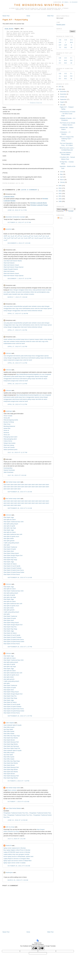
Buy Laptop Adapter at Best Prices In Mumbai (17, 850)
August (62, 102)
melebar (13, 292)
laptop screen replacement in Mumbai (15, 848)
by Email (65, 2)
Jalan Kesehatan (8, 472)
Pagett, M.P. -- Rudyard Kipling (15, 20)
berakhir (6, 294)
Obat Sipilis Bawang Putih (11, 742)
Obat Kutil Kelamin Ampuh (11, 265)
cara (5, 306)
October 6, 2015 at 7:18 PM (18, 781)
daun (14, 308)
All (71, 47)
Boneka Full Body (9, 422)
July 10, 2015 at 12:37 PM (17, 452)
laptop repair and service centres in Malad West (17, 861)
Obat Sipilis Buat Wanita (11, 738)
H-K (60, 42)
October (62, 97)
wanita (26, 356)
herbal (29, 311)
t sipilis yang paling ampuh (11, 543)
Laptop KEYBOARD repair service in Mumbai (17, 852)
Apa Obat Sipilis (8, 729)
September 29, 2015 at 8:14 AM (20, 577)
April (61, 177)
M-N (71, 42)
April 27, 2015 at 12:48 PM (18, 314)
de (31, 341)
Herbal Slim (7, 428)
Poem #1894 (9, 29)
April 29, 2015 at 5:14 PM (17, 363)
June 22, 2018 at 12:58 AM (18, 820)
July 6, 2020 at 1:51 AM (17, 839)
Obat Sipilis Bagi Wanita (11, 744)
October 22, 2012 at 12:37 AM (19, 222)
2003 (60, 191)
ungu (17, 308)
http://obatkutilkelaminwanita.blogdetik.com (29, 374)
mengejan (21, 290)
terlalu (26, 290)
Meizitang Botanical (9, 426)
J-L (60, 60)
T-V (60, 47)
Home (28, 16)
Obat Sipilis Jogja (9, 517)
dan (17, 292)
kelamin (18, 356)
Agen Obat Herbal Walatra (13, 808)
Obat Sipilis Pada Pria (10, 558)
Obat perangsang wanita (11, 420)
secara (39, 306)
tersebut (32, 294)
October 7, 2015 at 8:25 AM (18, 802)
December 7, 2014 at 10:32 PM (19, 279)
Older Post (50, 16)
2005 (60, 186)
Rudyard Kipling (36, 103)
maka (34, 290)
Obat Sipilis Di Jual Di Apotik (12, 566)
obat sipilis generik (9, 541)
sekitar (49, 290)
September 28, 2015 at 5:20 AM (20, 492)
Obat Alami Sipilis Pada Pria (12, 748)
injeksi (41, 339)
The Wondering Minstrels (39, 5)
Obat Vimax (7, 424)
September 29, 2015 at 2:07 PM (20, 716)
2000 (60, 199)
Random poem (61, 25)
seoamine (8, 229)
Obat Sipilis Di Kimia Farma (12, 574)
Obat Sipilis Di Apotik (10, 549)
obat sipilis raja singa (10, 528)
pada (10, 294)
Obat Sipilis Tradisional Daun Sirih (14, 522)
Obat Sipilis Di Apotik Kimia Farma (14, 570)
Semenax (6, 433)
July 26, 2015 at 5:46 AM (17, 475)
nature (34, 341)
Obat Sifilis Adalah (9, 734)
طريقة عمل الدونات (43, 236)
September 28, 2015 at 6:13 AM (20, 508)
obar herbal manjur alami (13, 482)
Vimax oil (6, 430)
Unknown (8, 353)
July (61, 105)
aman (32, 308)
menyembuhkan (18, 306)
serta (20, 308)
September (63, 99)
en (16, 790)
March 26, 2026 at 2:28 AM (18, 880)
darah (44, 290)
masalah (14, 294)
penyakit (25, 306)
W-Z (66, 47)
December (63, 91)
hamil (42, 308)
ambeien (26, 294)
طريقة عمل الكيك (33, 238)
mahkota (25, 308)
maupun (37, 339)
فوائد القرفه (10, 238)
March (62, 180)
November (63, 94)
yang (48, 292)
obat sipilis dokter (9, 539)
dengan (47, 306)
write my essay (10, 827)
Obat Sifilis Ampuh (9, 727)
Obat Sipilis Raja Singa (10, 560)
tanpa (45, 308)
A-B (60, 40)
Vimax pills (7, 418)
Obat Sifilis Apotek (9, 731)
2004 (60, 188)
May (61, 174)
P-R (71, 60)
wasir (19, 294)
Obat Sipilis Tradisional (10, 547)
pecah (20, 292)
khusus (26, 358)
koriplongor (9, 411)
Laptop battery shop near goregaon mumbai (16, 854)
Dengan (16, 290)
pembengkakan (42, 292)
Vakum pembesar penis (10, 450)
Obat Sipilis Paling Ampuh (11, 553)
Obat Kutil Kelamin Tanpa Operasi (14, 267)
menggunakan (8, 308)
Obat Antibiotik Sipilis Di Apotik (12, 725)
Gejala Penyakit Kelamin (11, 269)
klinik (48, 358)
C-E (66, 58)
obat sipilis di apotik (9, 526)
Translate (69, 211)
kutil (14, 356)
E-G (71, 40)
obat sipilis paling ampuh (11, 524)
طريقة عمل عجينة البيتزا (21, 238)
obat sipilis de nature (10, 520)
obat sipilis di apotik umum (11, 536)
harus (26, 339)
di (47, 290)
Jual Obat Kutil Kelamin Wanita (13, 261)
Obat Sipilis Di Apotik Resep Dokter (14, 572)
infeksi (32, 292)
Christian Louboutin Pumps (39, 205)
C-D (66, 40)
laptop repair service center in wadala (14, 863)
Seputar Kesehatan (9, 470)
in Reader (74, 2)
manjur (42, 358)
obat (22, 311)
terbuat (40, 311)
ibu (39, 308)
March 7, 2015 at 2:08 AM (17, 297)
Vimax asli (7, 435)
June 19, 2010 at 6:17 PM (17, 210)
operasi (50, 308)
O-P (60, 45)
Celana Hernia (8, 441)
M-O (66, 60)
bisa (14, 339)
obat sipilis (7, 545)
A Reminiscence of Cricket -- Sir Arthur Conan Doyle (68, 114)
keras (30, 290)
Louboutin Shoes (9, 197)
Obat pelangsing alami (10, 439)
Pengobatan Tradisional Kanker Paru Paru (16, 813)
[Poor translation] (41, 948)
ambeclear (34, 311)
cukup (5, 311)
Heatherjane (9, 872)
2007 (60, 87)
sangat (17, 360)
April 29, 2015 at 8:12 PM (17, 404)
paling (38, 358)
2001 (60, 196)
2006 (60, 89)
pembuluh (39, 290)
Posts (60, 218)
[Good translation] (35, 948)
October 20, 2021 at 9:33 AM (19, 866)
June (62, 172)
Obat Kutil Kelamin (9, 263)
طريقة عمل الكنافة (9, 236)
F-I (71, 58)
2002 (60, 193)
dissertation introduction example (15, 217)
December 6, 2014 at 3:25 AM (19, 243)
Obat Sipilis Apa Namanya (11, 746)
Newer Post (6, 16)
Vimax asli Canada (9, 447)
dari (37, 341)
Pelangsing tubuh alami (10, 437)
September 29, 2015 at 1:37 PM (20, 647)
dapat (8, 292)
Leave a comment (29, 190)
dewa (29, 308)
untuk (36, 308)
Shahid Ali (9, 845)
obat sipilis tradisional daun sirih (13, 534)
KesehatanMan (8, 468)
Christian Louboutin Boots (38, 203)
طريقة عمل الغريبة (32, 236)
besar (11, 290)
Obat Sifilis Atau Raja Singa (12, 736)
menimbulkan (26, 292)
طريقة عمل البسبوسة (44, 238)
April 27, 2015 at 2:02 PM (17, 330)
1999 (60, 201)
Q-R (66, 45)
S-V (60, 63)
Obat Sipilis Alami (9, 551)
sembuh (18, 339)
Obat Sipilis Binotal (9, 740)
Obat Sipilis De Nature (10, 564)
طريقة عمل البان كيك (21, 236)
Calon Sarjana (10, 723)
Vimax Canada (8, 416)
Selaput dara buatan (9, 443)
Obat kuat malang (9, 445)
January (62, 182)
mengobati (10, 356)
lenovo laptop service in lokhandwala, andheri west (18, 856)
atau (22, 294)
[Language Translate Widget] (66, 209)
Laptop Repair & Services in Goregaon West (17, 859)
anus (5, 292)
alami (11, 306)
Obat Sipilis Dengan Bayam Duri (13, 555)
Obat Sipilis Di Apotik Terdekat (12, 568)
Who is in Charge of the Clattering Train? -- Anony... (67, 139)
